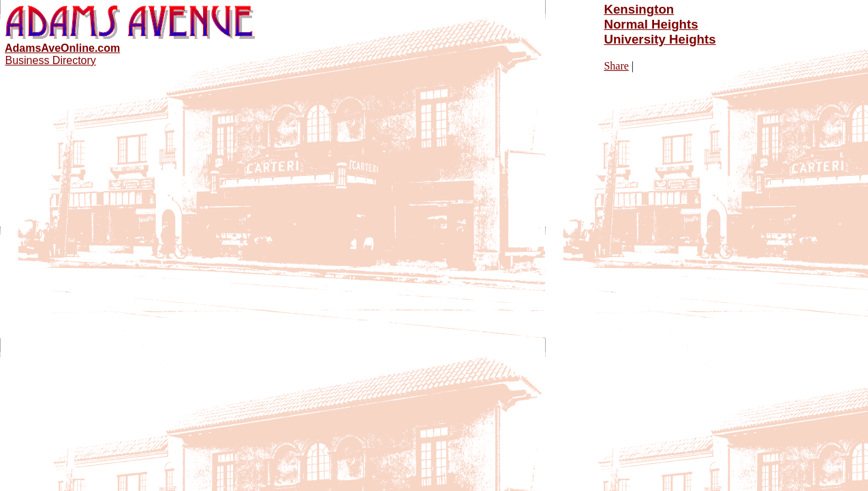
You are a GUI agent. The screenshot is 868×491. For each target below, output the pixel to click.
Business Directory (50, 60)
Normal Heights (651, 24)
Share (616, 66)
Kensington (639, 9)
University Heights (660, 39)
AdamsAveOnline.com (62, 48)
